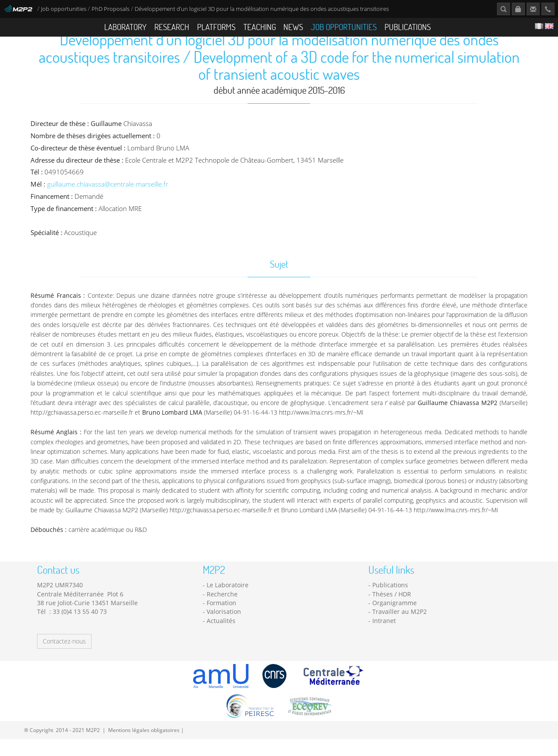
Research (172, 27)
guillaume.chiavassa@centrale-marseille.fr (108, 201)
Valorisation (224, 628)
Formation (221, 620)
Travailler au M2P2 (400, 628)
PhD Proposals (111, 9)
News (293, 27)
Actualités (221, 637)
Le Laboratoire (228, 602)
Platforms (216, 27)
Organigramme (395, 620)
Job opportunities (64, 9)
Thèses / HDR (392, 611)
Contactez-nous (64, 658)
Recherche (222, 611)
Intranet (384, 637)
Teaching (260, 27)
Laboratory (125, 27)
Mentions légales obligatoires (144, 747)
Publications (408, 27)
